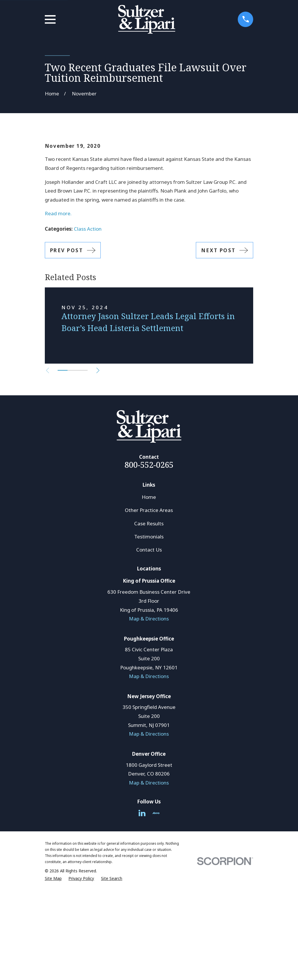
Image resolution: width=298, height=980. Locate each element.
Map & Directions (149, 717)
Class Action (88, 328)
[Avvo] (156, 912)
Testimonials (149, 635)
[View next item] (101, 469)
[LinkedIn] (142, 912)
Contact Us (149, 649)
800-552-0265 (149, 564)
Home (149, 596)
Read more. (58, 313)
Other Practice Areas (149, 609)
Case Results (149, 622)
